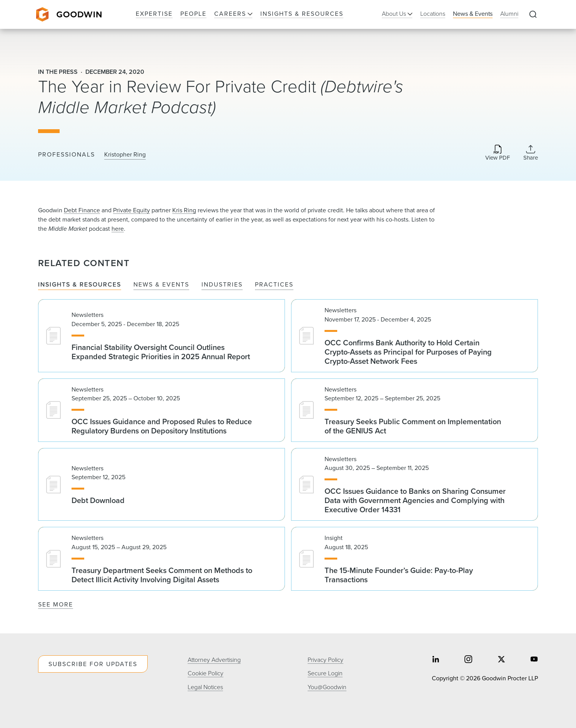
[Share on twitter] (501, 660)
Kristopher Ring (125, 155)
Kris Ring (184, 210)
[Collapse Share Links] (531, 153)
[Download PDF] (498, 153)
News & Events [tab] (161, 285)
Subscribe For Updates (93, 664)
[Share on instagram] (468, 660)
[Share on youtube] (534, 660)
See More (56, 604)
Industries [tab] (222, 285)
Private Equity (132, 210)
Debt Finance (82, 210)
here (118, 229)
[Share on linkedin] (436, 660)
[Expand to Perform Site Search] (533, 15)
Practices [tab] (274, 285)
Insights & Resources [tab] (80, 285)
